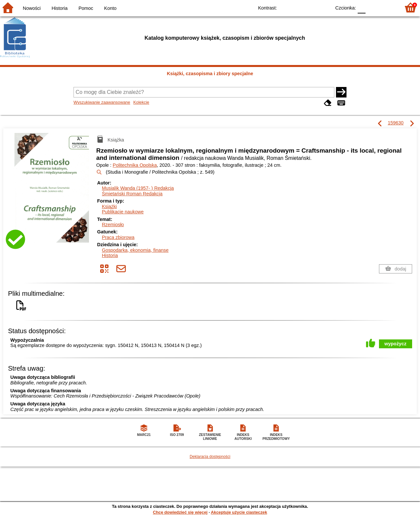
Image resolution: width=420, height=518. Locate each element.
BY (324, 7)
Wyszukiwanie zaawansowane (102, 102)
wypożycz (396, 344)
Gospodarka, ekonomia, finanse (135, 250)
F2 (388, 7)
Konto (110, 8)
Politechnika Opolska (135, 165)
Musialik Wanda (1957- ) (138, 188)
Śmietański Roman (132, 194)
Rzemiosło (113, 225)
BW (298, 7)
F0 (361, 7)
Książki (109, 206)
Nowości (32, 8)
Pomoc (86, 8)
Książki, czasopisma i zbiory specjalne (210, 74)
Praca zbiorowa (118, 237)
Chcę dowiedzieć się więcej (180, 512)
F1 (373, 7)
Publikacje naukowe (123, 212)
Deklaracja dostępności (210, 457)
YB (311, 7)
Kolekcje (141, 102)
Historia (60, 8)
